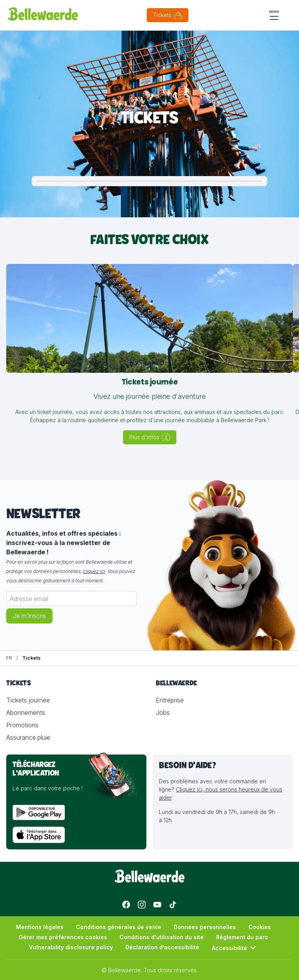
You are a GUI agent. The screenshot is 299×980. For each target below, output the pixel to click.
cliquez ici (94, 571)
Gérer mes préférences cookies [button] (63, 937)
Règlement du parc (242, 937)
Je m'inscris (29, 616)
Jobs (163, 713)
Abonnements (26, 713)
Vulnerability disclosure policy (71, 947)
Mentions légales (40, 927)
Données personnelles (205, 927)
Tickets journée (28, 700)
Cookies (260, 927)
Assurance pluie (28, 737)
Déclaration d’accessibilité (162, 947)
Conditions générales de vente (119, 927)
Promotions (22, 725)
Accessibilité (235, 948)
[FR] (9, 658)
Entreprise (170, 700)
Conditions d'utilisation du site (162, 937)
